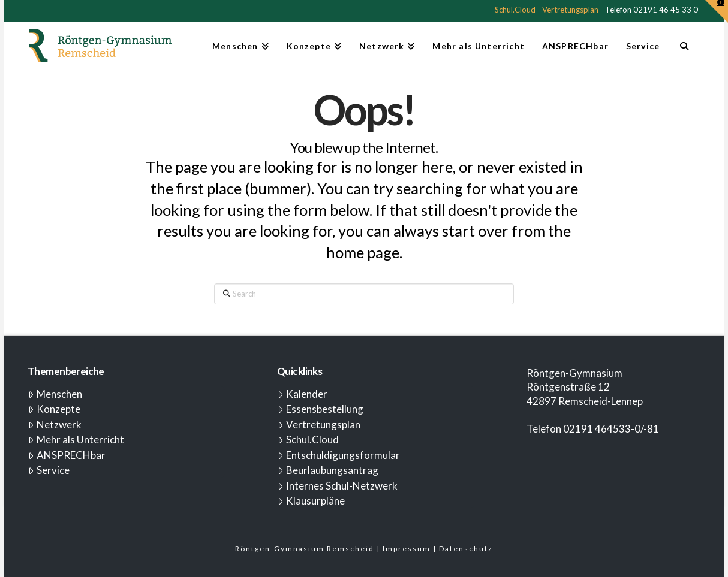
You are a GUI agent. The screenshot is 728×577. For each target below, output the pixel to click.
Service (49, 470)
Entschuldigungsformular (339, 455)
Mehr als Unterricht (76, 439)
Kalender (303, 394)
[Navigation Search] (684, 51)
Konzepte (54, 409)
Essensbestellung (321, 409)
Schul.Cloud (515, 10)
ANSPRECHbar (67, 455)
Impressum (407, 549)
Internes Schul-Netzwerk (338, 486)
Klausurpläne (311, 501)
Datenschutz (466, 549)
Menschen (55, 394)
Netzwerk (55, 425)
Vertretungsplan (570, 10)
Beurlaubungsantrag (328, 470)
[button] (717, 11)
